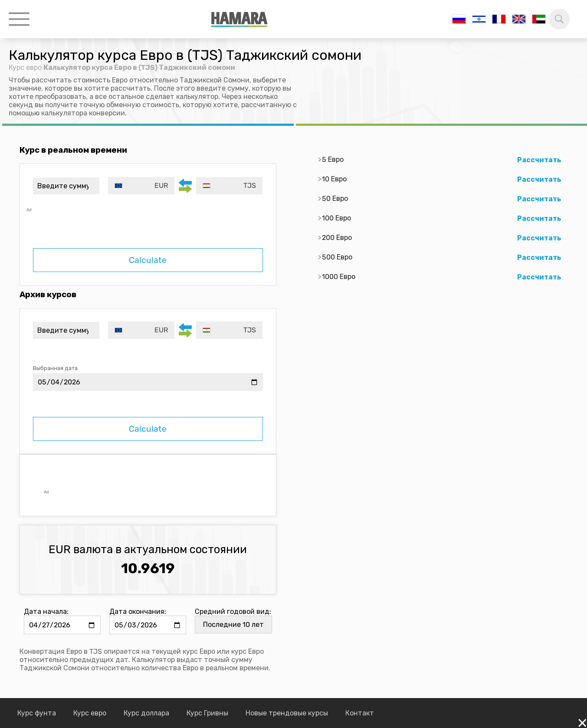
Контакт (360, 713)
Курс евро (25, 67)
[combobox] (141, 186)
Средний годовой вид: (233, 612)
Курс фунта (37, 713)
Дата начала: (46, 612)
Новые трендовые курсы (287, 713)
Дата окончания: (138, 612)
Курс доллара (146, 713)
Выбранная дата (55, 368)
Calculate (148, 260)
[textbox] (141, 186)
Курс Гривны (207, 713)
